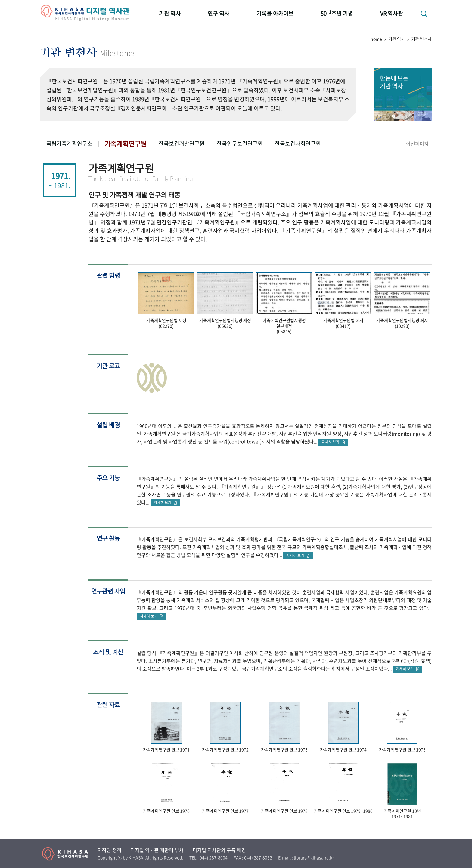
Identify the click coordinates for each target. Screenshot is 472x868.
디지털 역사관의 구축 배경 (219, 850)
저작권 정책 (109, 850)
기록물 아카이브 (275, 13)
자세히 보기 (333, 442)
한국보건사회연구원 (298, 143)
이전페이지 (417, 144)
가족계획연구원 (126, 143)
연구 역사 (219, 13)
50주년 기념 (337, 13)
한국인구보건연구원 (240, 143)
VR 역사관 (392, 13)
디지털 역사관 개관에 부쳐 (157, 850)
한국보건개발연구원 (182, 143)
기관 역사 (170, 13)
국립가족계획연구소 (69, 143)
